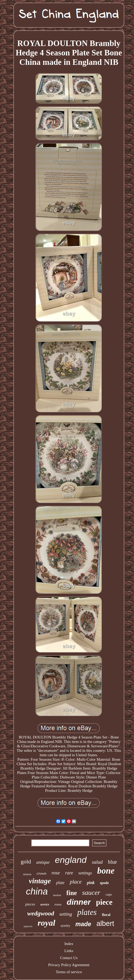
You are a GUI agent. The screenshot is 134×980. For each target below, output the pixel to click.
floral (106, 915)
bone (106, 871)
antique (43, 862)
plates (87, 912)
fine (72, 893)
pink (91, 883)
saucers (28, 926)
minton (27, 874)
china (37, 891)
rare (69, 873)
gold (26, 861)
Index (69, 944)
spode (104, 883)
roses (58, 904)
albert (105, 924)
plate (60, 883)
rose (56, 873)
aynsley (65, 926)
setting (66, 914)
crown (41, 873)
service (45, 904)
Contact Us (69, 958)
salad (97, 862)
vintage (40, 881)
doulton (57, 895)
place (76, 882)
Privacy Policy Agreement (69, 965)
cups (109, 894)
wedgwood (41, 913)
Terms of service (69, 972)
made (83, 924)
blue (112, 862)
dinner (79, 902)
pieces (30, 904)
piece (104, 902)
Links (69, 951)
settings (85, 873)
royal (46, 923)
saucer (91, 893)
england (71, 860)
